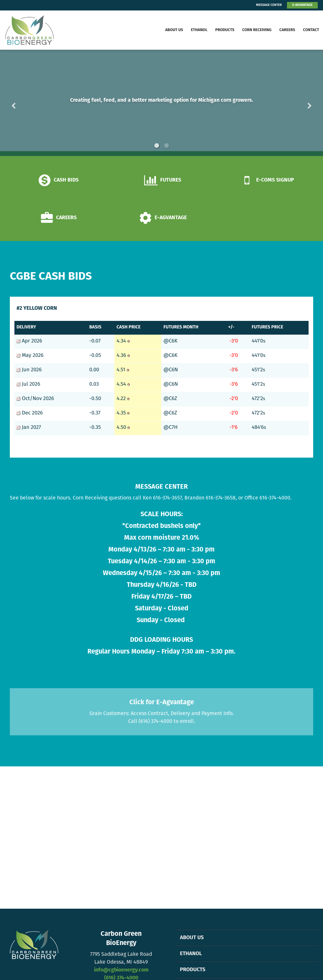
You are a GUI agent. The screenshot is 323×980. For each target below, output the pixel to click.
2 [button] (166, 146)
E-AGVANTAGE (302, 5)
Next (299, 103)
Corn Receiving (257, 30)
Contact (311, 30)
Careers (287, 30)
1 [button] (157, 146)
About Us (174, 30)
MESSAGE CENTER (269, 5)
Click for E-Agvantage (162, 703)
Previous (24, 103)
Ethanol (199, 30)
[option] (161, 103)
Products (225, 30)
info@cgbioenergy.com (121, 970)
